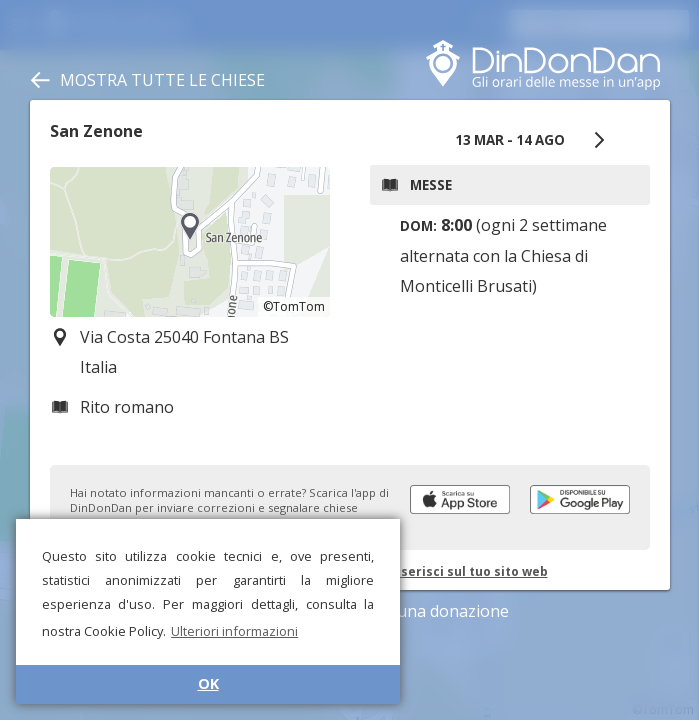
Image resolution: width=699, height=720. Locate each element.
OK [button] (208, 683)
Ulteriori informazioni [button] (234, 631)
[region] (190, 242)
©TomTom (294, 306)
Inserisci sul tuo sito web (468, 571)
